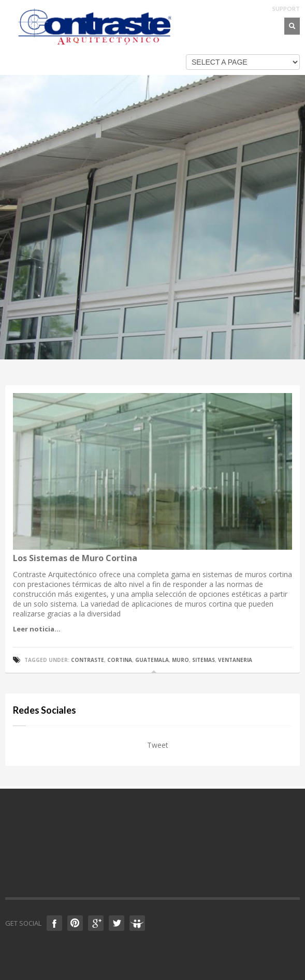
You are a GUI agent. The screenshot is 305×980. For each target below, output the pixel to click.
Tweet (158, 745)
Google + (96, 923)
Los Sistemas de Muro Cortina (75, 558)
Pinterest (75, 923)
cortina (120, 660)
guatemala (152, 660)
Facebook (54, 923)
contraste (88, 660)
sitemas (204, 660)
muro (180, 660)
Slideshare (137, 923)
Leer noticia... (37, 629)
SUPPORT (286, 9)
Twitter (117, 923)
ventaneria (235, 660)
